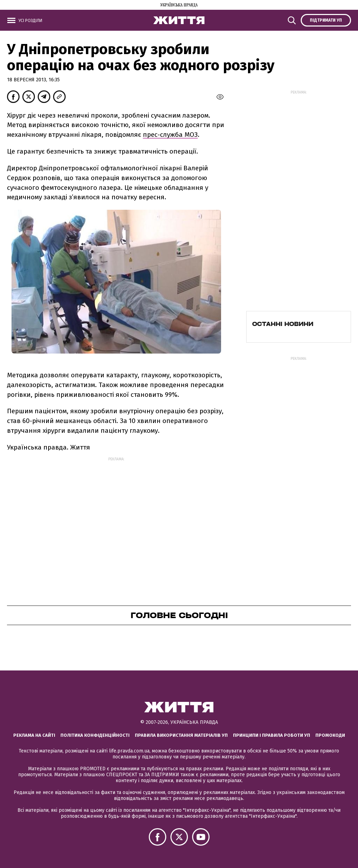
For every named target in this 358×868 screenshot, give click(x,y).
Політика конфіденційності (95, 735)
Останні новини (283, 324)
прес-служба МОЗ (170, 135)
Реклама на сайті (34, 735)
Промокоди (330, 735)
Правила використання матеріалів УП (181, 735)
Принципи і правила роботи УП (272, 735)
